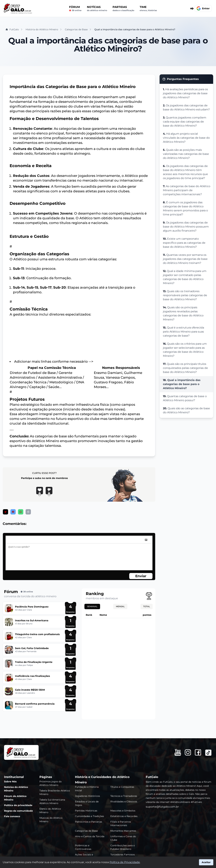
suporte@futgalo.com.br (162, 807)
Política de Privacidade (125, 862)
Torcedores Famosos (123, 855)
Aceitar (206, 862)
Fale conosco (12, 816)
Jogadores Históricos (87, 796)
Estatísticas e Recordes (124, 816)
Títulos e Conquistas (122, 787)
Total (147, 606)
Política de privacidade (18, 805)
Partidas (123, 9)
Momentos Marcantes (123, 831)
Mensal (120, 606)
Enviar (141, 576)
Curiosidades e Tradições (89, 816)
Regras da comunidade (18, 811)
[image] (146, 540)
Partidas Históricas (86, 811)
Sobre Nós (10, 782)
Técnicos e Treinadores (124, 796)
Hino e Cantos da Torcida (90, 836)
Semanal (92, 606)
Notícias (97, 9)
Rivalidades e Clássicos (124, 802)
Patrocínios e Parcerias (89, 822)
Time (148, 9)
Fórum (75, 9)
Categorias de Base (86, 831)
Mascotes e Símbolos (123, 811)
